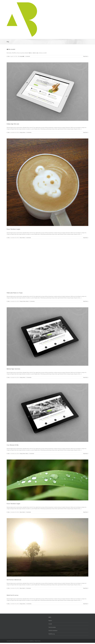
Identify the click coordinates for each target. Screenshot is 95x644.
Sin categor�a (21, 56)
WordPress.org (52, 634)
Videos (24, 301)
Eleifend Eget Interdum (13, 369)
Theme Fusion (37, 641)
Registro (50, 621)
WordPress (32, 641)
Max (9, 56)
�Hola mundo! (11, 49)
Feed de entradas (52, 627)
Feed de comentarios (53, 631)
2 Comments (29, 132)
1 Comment (28, 56)
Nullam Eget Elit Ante (13, 124)
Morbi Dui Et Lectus (13, 595)
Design (21, 132)
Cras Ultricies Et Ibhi (13, 445)
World (24, 238)
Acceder (50, 624)
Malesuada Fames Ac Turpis (15, 293)
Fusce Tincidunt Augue (13, 229)
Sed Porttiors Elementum (14, 580)
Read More (85, 56)
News (24, 132)
